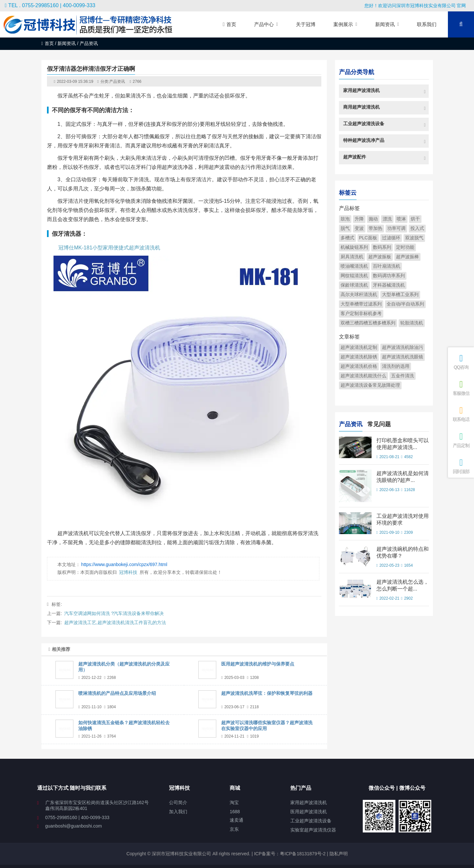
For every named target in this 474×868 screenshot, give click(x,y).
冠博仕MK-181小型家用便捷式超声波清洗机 (109, 248)
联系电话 (461, 414)
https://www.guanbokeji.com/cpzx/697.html (124, 564)
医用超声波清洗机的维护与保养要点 (258, 664)
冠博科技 (128, 572)
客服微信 (461, 388)
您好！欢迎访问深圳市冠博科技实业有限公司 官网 (415, 6)
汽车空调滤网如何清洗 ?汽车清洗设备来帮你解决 (114, 613)
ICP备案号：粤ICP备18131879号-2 (289, 854)
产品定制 (461, 440)
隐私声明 (339, 854)
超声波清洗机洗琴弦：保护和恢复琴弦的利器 (267, 693)
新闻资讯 (67, 43)
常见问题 (379, 423)
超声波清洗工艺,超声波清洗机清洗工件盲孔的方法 (115, 622)
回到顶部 (461, 466)
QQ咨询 (461, 362)
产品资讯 (117, 82)
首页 (48, 43)
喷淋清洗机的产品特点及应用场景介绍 (117, 693)
